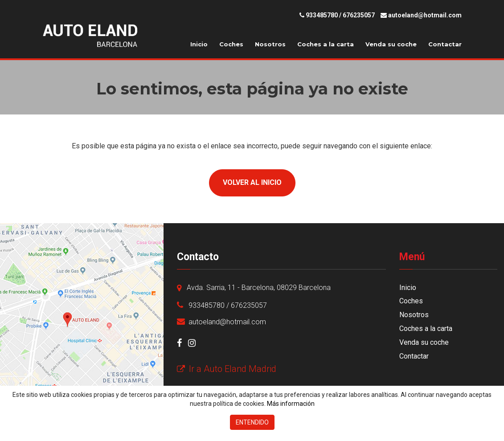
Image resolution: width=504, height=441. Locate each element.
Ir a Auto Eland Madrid (227, 369)
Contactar (445, 44)
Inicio (199, 44)
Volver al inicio (252, 182)
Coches (231, 44)
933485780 (322, 15)
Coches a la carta (326, 44)
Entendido (252, 422)
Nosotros (270, 44)
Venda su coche (391, 44)
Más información (291, 404)
